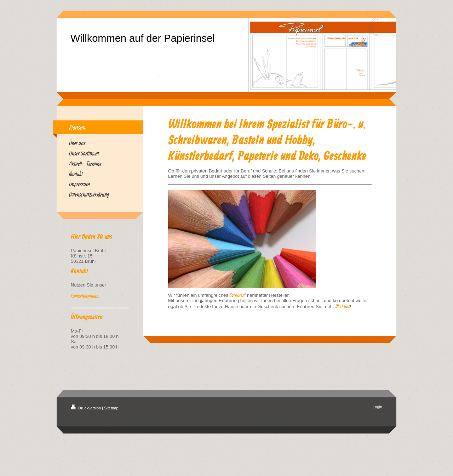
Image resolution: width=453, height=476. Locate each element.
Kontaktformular (84, 296)
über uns (343, 306)
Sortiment (237, 295)
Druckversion (86, 408)
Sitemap (111, 408)
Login (377, 407)
